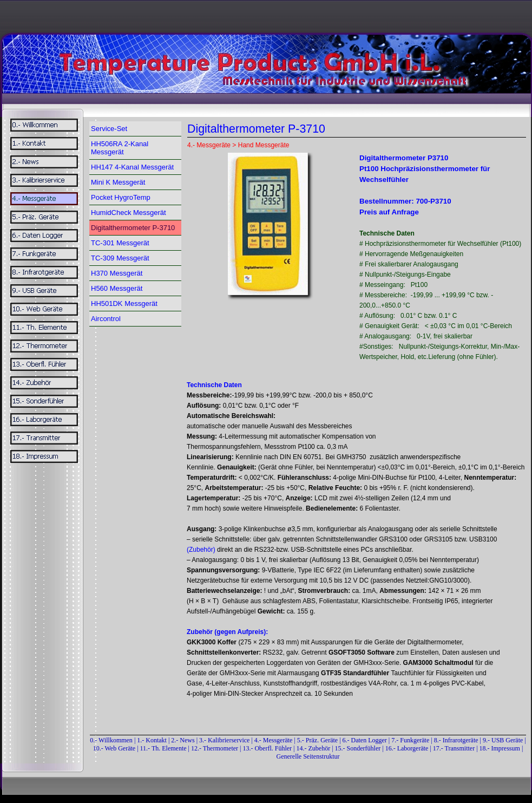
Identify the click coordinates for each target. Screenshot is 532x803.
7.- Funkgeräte (410, 740)
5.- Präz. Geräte (317, 740)
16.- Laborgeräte (407, 748)
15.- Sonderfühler (358, 748)
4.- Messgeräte (274, 740)
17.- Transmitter (454, 748)
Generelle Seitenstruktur (308, 756)
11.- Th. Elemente (163, 748)
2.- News (183, 740)
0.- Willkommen (112, 740)
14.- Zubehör (314, 748)
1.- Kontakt (152, 740)
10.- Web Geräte (114, 748)
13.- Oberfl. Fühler (267, 748)
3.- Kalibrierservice (225, 740)
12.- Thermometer (215, 748)
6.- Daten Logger (365, 740)
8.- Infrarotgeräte (456, 740)
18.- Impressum (500, 748)
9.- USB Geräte (503, 740)
